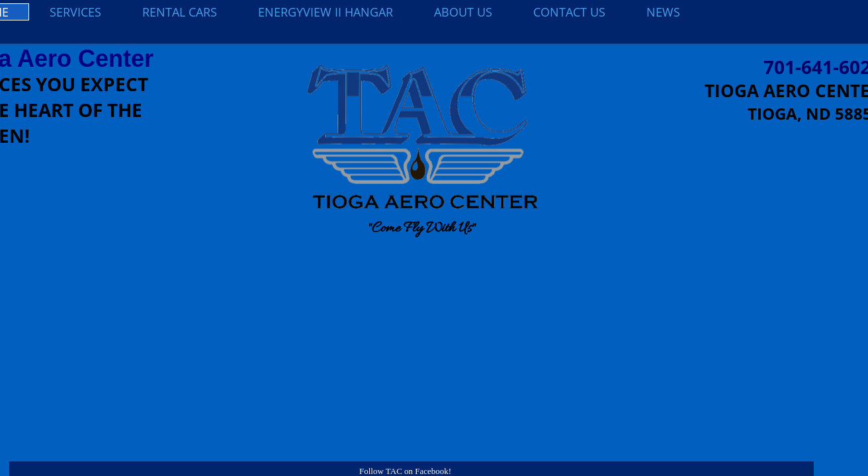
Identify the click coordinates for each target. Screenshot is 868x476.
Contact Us (569, 12)
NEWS (663, 12)
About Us (463, 12)
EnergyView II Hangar (325, 12)
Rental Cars (180, 12)
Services (75, 12)
